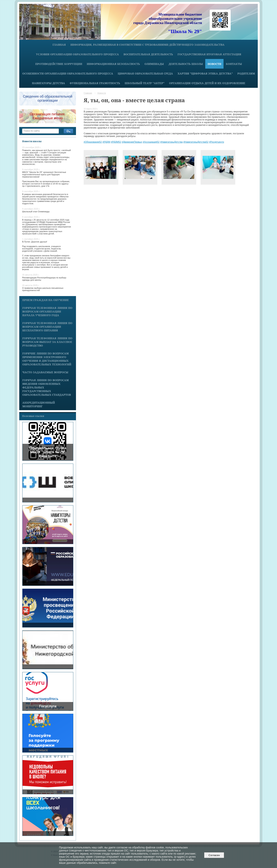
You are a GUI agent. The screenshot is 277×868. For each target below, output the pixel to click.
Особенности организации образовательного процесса (68, 73)
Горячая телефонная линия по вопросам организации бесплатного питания (47, 327)
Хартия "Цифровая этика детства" (205, 73)
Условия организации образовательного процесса (77, 54)
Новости (214, 64)
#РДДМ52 (116, 142)
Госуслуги (48, 706)
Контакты (234, 64)
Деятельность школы (186, 64)
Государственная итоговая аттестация (209, 54)
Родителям (246, 73)
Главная (59, 45)
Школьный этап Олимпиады (36, 212)
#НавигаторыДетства (171, 142)
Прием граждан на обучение (46, 300)
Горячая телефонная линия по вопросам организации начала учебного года (47, 312)
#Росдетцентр (217, 142)
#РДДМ (106, 142)
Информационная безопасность (113, 64)
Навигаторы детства (48, 83)
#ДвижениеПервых (132, 142)
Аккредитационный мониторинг (39, 404)
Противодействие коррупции (59, 64)
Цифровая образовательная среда (145, 73)
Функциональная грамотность (95, 83)
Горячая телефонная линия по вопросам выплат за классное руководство (47, 342)
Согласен (214, 855)
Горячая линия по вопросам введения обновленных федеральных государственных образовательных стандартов (47, 387)
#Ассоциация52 (151, 142)
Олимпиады (154, 64)
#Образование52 (93, 142)
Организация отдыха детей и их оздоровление (207, 83)
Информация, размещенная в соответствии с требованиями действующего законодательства (147, 45)
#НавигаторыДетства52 (196, 142)
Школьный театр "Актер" (145, 83)
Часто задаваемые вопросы (45, 372)
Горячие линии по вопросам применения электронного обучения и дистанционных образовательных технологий (47, 359)
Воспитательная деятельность (148, 54)
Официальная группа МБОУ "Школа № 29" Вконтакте (48, 452)
